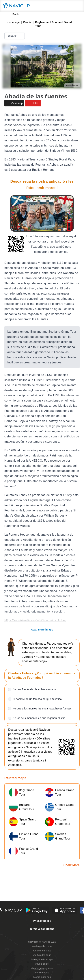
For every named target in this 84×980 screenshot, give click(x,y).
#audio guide (42, 964)
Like (33, 103)
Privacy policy (42, 921)
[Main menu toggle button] (77, 6)
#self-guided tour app (42, 959)
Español (15, 36)
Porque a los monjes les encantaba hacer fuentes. (43, 709)
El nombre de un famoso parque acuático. (38, 699)
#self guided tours (42, 955)
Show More (72, 865)
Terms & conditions (42, 929)
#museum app (42, 973)
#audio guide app (42, 977)
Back (13, 14)
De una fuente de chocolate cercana (34, 689)
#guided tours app (42, 951)
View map (14, 103)
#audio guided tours (42, 946)
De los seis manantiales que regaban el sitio (39, 718)
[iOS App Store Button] (65, 910)
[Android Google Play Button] (37, 910)
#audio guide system (42, 968)
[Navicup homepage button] (18, 6)
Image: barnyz (72, 85)
